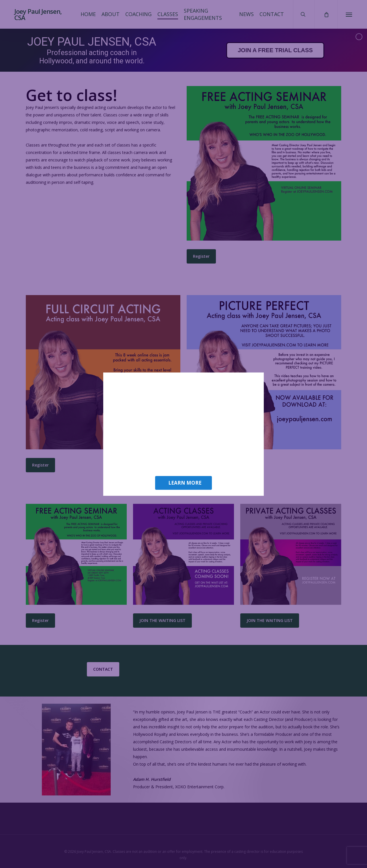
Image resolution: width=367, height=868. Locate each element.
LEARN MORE (185, 483)
